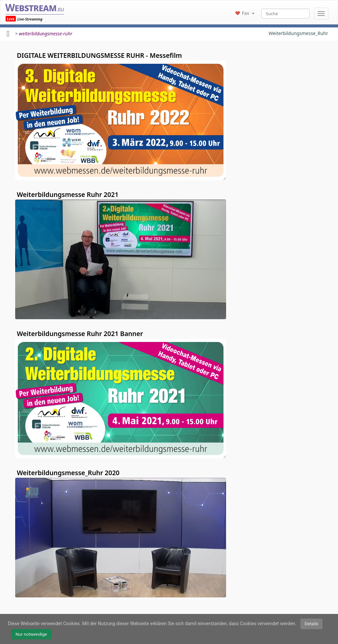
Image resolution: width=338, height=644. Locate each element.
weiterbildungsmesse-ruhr (46, 34)
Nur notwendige (31, 634)
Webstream (35, 7)
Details (312, 624)
